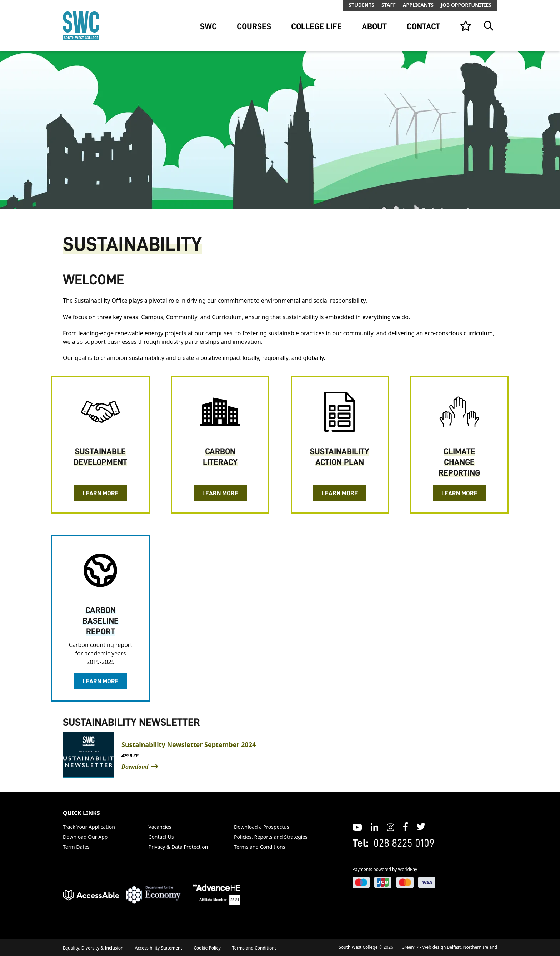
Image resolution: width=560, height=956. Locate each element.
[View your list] (466, 26)
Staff (389, 5)
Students (361, 5)
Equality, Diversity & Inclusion (93, 948)
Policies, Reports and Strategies (271, 837)
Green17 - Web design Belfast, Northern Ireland (449, 947)
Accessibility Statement (159, 948)
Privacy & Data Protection (178, 847)
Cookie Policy (207, 948)
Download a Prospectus (262, 827)
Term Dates (76, 847)
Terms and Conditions (259, 847)
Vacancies (160, 827)
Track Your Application (89, 827)
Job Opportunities (466, 5)
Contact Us (161, 837)
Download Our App (85, 837)
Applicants (418, 5)
